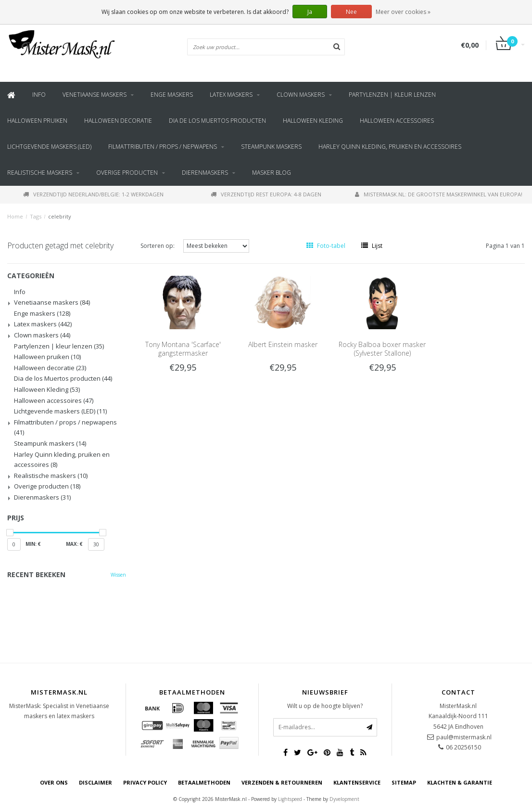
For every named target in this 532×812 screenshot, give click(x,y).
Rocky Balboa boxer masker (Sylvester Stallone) (382, 349)
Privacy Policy (145, 782)
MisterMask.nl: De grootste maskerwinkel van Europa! (439, 194)
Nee (351, 12)
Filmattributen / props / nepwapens (163, 147)
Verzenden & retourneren (282, 782)
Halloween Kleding (313, 121)
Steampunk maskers (271, 147)
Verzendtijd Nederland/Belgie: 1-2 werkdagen (93, 194)
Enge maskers (172, 95)
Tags (36, 216)
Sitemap (404, 782)
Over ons (54, 782)
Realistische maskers (40, 173)
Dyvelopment (344, 799)
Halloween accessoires (397, 121)
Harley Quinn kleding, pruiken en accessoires (390, 147)
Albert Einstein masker (283, 344)
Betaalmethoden (204, 782)
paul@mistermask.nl (464, 737)
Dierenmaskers (205, 173)
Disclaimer (95, 782)
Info (39, 95)
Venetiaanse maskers (95, 95)
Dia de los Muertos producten (217, 121)
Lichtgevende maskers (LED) (49, 147)
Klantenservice (357, 782)
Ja (310, 12)
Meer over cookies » (403, 12)
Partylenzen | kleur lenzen (392, 95)
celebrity (60, 216)
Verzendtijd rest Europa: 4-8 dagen (266, 194)
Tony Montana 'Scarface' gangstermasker (183, 349)
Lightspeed (290, 799)
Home (15, 216)
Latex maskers (231, 95)
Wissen (118, 575)
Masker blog (272, 173)
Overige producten (127, 173)
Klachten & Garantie (460, 782)
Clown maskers (301, 95)
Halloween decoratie (118, 121)
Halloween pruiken (37, 121)
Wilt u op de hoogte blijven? (325, 706)
